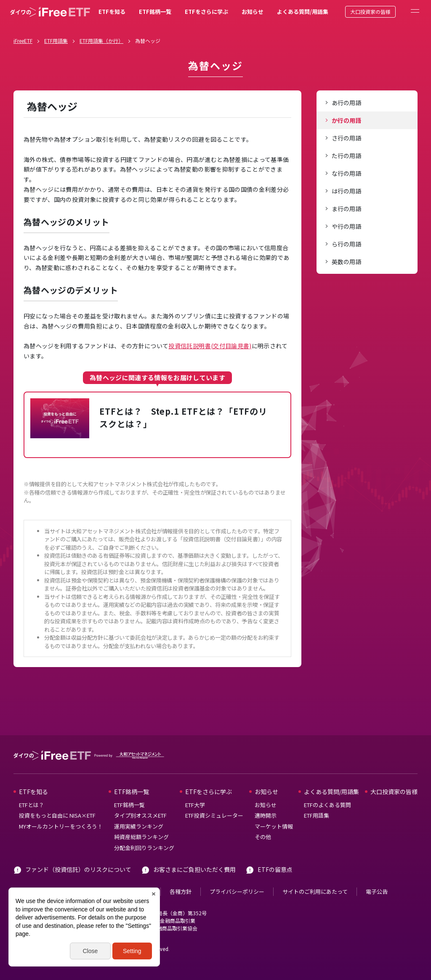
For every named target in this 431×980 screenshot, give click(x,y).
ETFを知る (112, 12)
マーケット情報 (274, 826)
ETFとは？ (32, 805)
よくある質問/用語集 (303, 12)
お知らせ (253, 12)
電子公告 (377, 891)
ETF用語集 (56, 41)
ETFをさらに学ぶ (206, 12)
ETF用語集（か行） (101, 41)
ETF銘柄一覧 (155, 12)
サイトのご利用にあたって (315, 891)
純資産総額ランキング (141, 837)
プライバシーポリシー (237, 891)
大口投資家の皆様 (370, 12)
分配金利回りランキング (144, 848)
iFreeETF (23, 41)
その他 (263, 837)
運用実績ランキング (139, 826)
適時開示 (266, 815)
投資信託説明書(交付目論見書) (210, 346)
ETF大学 (195, 805)
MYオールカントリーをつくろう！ (61, 826)
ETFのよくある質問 (327, 805)
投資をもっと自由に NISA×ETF (57, 815)
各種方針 (181, 891)
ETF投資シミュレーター (214, 815)
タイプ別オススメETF (140, 815)
